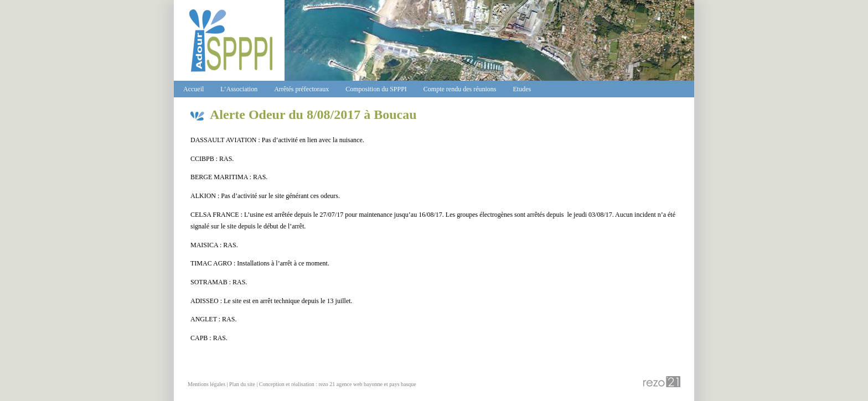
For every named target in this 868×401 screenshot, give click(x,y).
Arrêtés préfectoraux (301, 89)
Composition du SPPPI (376, 89)
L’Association (239, 89)
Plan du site (242, 384)
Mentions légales (206, 384)
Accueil (193, 89)
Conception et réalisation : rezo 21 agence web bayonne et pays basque (338, 384)
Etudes (522, 89)
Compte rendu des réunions (460, 89)
